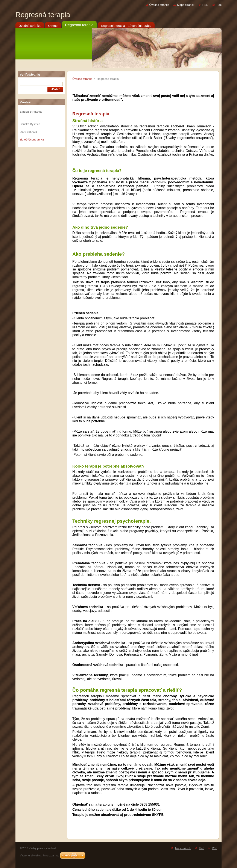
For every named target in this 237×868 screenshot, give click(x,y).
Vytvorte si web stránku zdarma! (39, 855)
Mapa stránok (186, 5)
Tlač (219, 5)
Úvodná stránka (159, 5)
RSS (205, 5)
